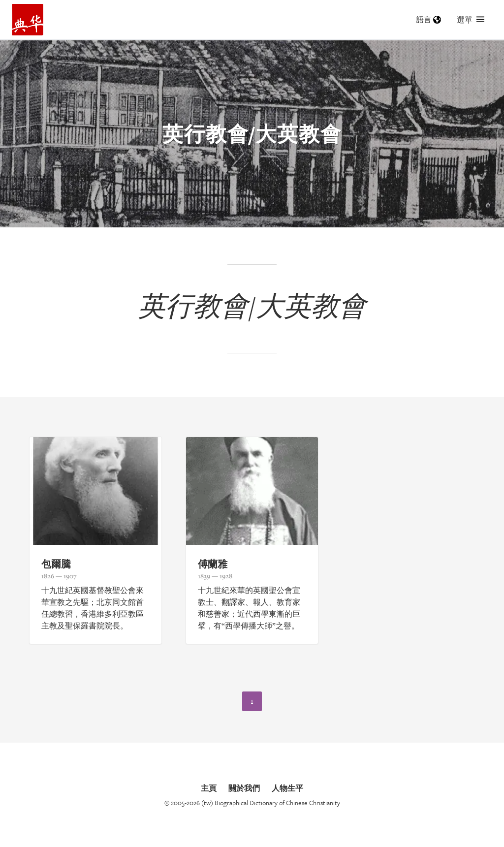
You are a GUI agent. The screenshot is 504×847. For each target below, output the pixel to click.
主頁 (209, 788)
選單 (471, 20)
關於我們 (244, 788)
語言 (429, 19)
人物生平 (287, 788)
